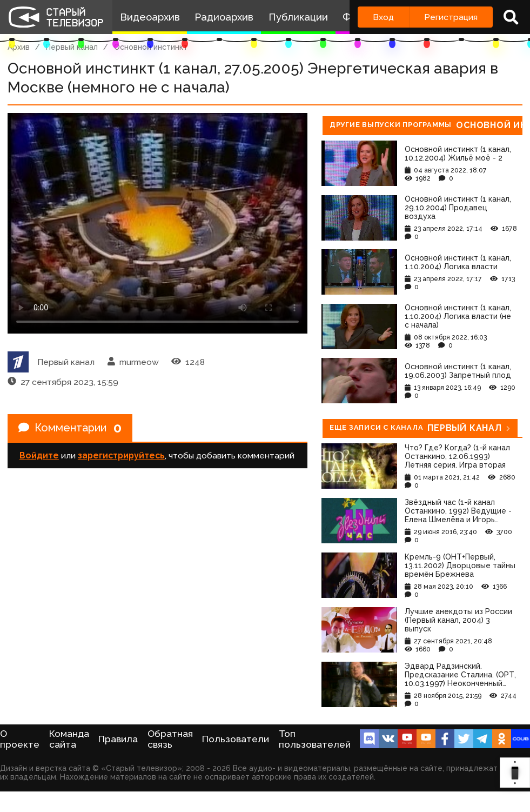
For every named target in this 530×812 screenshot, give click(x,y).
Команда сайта (69, 739)
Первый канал (72, 47)
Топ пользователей (315, 739)
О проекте (20, 739)
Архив (19, 47)
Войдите (39, 455)
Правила (118, 739)
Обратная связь (170, 739)
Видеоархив (150, 17)
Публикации (298, 17)
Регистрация (451, 17)
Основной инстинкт (151, 47)
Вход (383, 17)
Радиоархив (224, 17)
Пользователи (236, 739)
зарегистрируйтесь (121, 455)
